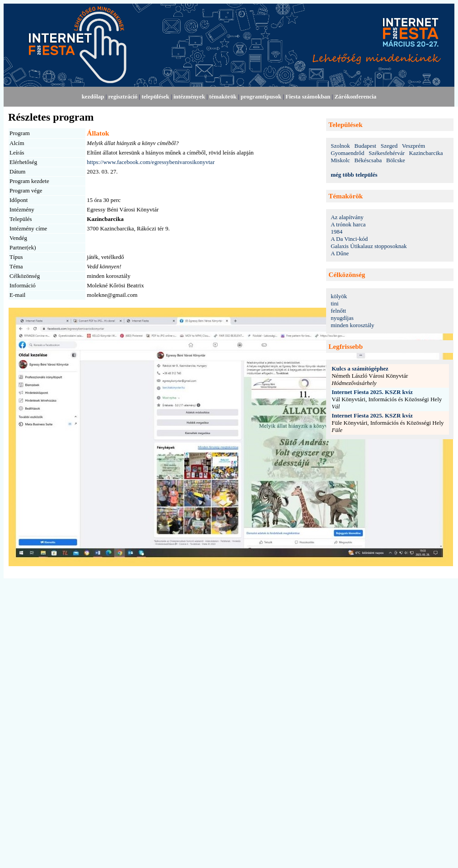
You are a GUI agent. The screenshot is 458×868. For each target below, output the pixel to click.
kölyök (339, 296)
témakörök (223, 96)
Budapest (365, 146)
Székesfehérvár (386, 153)
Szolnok (340, 146)
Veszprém (414, 146)
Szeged (389, 146)
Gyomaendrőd (347, 153)
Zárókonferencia (355, 96)
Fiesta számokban (308, 96)
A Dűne (340, 253)
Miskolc (340, 160)
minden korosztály (352, 325)
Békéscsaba (368, 160)
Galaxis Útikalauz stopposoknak (369, 246)
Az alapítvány (347, 217)
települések (155, 96)
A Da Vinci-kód (349, 239)
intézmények (189, 96)
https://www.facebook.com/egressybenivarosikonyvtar (151, 162)
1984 (336, 232)
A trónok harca (348, 224)
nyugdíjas (342, 318)
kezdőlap (93, 96)
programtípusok (261, 96)
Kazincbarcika (426, 153)
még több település (354, 175)
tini (334, 303)
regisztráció (123, 96)
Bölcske (396, 160)
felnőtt (338, 311)
